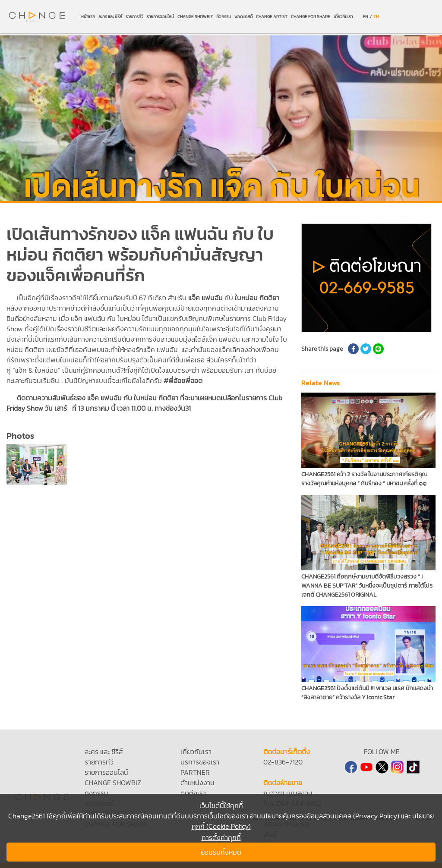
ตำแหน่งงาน (197, 783)
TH (376, 17)
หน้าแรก (88, 17)
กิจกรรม (224, 17)
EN (365, 17)
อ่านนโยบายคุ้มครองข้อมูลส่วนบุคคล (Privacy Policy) (325, 816)
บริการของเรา (200, 762)
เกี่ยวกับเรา (343, 17)
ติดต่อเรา (193, 793)
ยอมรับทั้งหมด (221, 852)
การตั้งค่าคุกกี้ (221, 837)
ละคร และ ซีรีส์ (110, 17)
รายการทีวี (134, 17)
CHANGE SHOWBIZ (195, 17)
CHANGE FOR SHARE (311, 17)
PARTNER (195, 772)
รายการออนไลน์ (160, 17)
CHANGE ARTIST (272, 17)
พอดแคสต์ (243, 17)
